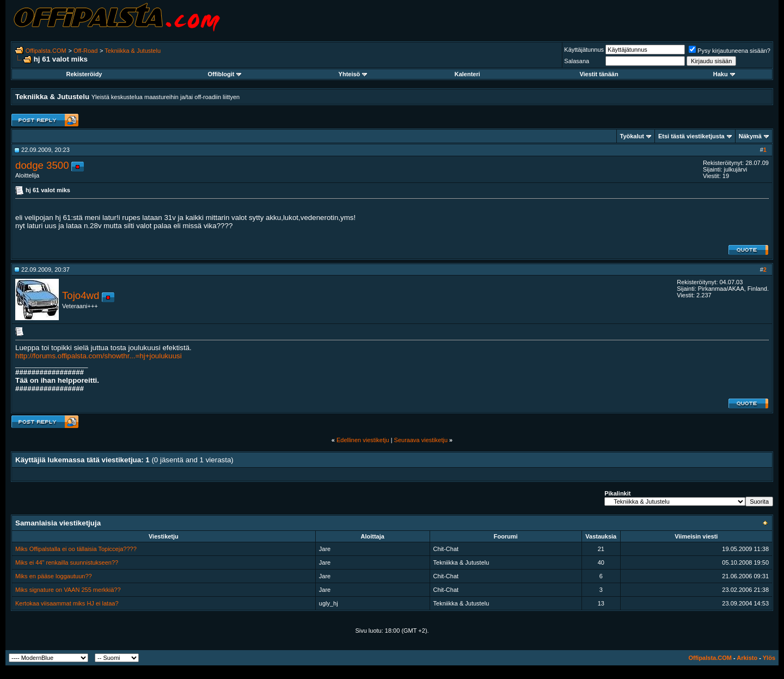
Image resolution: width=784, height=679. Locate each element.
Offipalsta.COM (46, 51)
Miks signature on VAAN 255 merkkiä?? (68, 590)
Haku (724, 74)
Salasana (577, 61)
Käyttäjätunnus (584, 50)
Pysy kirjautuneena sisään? (730, 51)
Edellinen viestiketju (363, 440)
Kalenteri (467, 74)
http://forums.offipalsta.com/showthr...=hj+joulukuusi (99, 356)
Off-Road (85, 51)
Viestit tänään (599, 74)
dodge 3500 (42, 165)
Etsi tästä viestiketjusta (691, 136)
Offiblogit (224, 74)
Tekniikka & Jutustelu (133, 51)
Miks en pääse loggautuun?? (54, 576)
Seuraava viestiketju (421, 440)
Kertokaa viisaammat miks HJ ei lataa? (67, 603)
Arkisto (747, 658)
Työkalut (632, 136)
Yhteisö (353, 74)
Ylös (769, 658)
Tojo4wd (81, 295)
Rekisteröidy (84, 74)
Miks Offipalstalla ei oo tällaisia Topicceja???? (76, 549)
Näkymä (750, 136)
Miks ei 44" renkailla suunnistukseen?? (67, 562)
